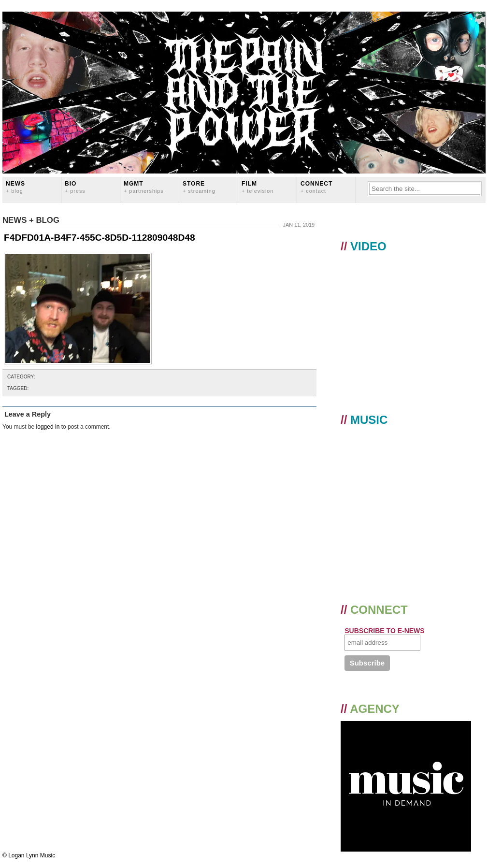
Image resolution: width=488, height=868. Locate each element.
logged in (48, 427)
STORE (199, 187)
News (15, 187)
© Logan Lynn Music (29, 855)
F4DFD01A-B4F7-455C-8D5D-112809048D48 (100, 238)
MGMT (144, 187)
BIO (75, 187)
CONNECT (316, 187)
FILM (258, 187)
